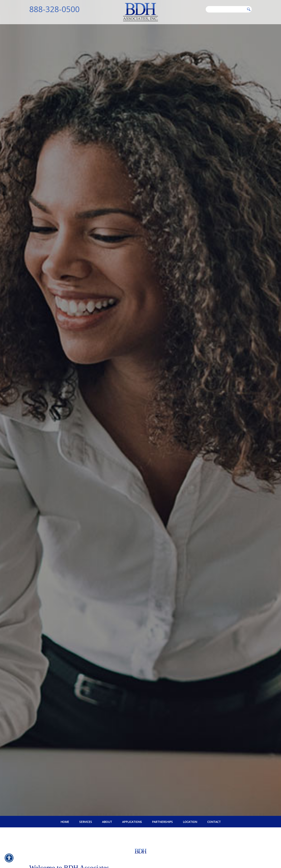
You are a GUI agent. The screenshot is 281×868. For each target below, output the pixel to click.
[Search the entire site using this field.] (225, 9)
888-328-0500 (54, 9)
